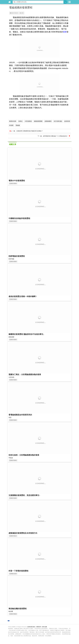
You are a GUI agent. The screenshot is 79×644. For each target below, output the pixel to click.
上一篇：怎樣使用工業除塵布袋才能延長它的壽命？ (26, 131)
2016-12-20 (14, 574)
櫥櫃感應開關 (38, 121)
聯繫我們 (39, 627)
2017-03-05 (14, 498)
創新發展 (67, 121)
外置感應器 (28, 121)
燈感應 (11, 125)
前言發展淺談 (58, 121)
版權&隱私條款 (31, 627)
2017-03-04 (14, 13)
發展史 (20, 121)
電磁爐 (18, 125)
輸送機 (11, 611)
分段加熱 (11, 377)
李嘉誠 (11, 458)
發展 (65, 32)
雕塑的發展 (13, 121)
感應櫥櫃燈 (48, 121)
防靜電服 (11, 259)
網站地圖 (45, 627)
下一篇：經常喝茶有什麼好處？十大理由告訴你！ (54, 136)
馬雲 (10, 417)
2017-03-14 (14, 536)
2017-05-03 (14, 614)
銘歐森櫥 (11, 337)
